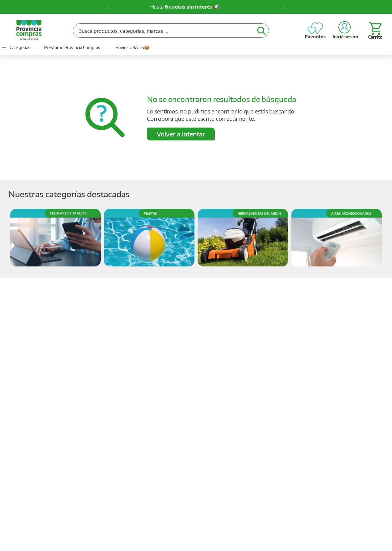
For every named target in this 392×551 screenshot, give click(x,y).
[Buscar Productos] (261, 31)
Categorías (20, 48)
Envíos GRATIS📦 (132, 48)
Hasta (194, 7)
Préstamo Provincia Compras (72, 48)
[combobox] (171, 31)
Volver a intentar (181, 134)
